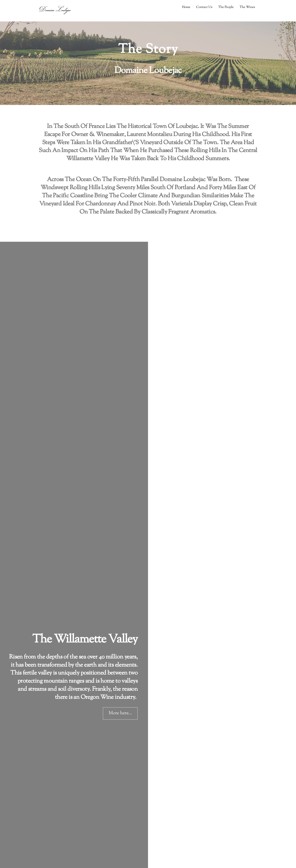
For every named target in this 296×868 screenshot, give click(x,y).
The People (226, 7)
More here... (120, 713)
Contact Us (204, 7)
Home (186, 7)
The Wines (247, 7)
